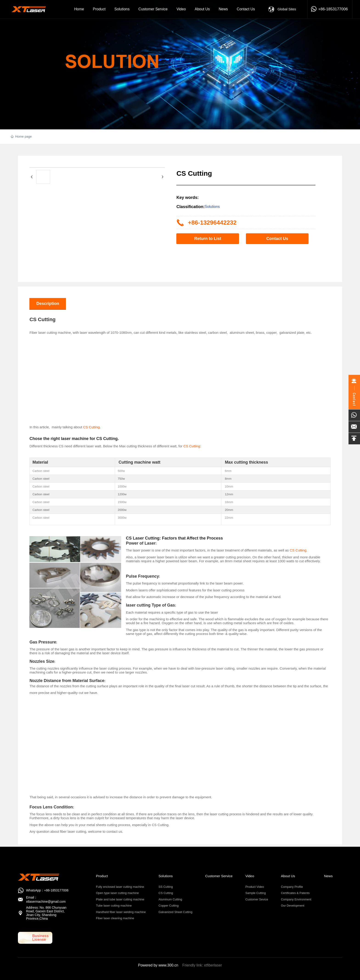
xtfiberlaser (213, 965)
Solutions (212, 207)
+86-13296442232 (212, 223)
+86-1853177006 (333, 9)
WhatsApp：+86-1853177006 (47, 890)
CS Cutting (91, 427)
